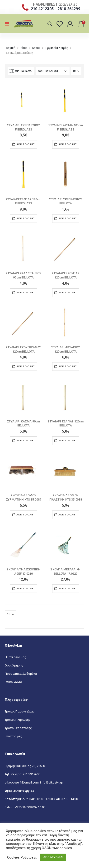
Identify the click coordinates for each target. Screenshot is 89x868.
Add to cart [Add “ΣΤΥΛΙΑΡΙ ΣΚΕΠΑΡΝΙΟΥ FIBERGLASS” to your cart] (26, 144)
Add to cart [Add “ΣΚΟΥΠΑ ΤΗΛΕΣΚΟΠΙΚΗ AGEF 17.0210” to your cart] (26, 588)
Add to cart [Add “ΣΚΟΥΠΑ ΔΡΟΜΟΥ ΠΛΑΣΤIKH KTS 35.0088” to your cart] (68, 515)
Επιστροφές (13, 736)
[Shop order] (53, 71)
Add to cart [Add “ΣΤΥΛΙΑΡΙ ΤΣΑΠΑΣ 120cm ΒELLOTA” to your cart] (68, 440)
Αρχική (11, 48)
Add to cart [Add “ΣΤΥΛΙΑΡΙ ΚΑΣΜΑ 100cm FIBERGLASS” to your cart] (68, 144)
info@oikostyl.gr (52, 782)
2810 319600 (31, 774)
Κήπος (36, 48)
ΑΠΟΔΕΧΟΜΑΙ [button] (53, 857)
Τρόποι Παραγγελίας (20, 711)
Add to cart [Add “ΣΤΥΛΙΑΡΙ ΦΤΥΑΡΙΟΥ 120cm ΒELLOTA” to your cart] (68, 366)
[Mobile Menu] (8, 24)
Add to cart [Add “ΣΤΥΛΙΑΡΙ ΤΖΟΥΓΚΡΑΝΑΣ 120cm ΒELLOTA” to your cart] (26, 366)
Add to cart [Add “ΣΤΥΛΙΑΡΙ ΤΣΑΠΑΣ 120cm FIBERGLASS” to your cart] (26, 218)
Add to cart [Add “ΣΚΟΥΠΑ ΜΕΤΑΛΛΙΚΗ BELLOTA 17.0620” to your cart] (68, 588)
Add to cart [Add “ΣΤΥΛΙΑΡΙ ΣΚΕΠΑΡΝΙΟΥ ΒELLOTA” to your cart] (68, 218)
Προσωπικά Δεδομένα (21, 674)
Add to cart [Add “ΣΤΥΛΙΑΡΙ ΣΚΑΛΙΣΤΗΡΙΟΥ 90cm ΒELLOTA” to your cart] (26, 293)
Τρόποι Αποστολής (18, 728)
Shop (24, 48)
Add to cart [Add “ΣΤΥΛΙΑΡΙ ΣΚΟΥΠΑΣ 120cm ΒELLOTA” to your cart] (68, 293)
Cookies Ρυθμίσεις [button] (22, 857)
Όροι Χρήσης (14, 665)
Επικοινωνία (13, 682)
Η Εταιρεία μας (15, 657)
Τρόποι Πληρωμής (18, 720)
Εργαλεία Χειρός (57, 48)
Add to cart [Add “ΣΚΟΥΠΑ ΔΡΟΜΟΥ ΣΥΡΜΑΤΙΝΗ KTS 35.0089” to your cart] (26, 515)
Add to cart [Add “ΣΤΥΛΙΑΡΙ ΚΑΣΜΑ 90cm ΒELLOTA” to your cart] (26, 440)
